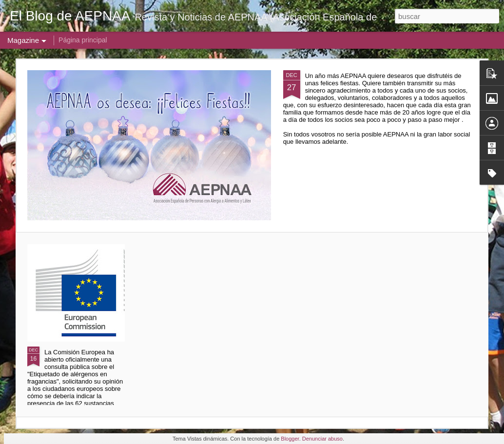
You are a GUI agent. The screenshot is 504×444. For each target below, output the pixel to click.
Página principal (83, 40)
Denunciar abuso (322, 439)
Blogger (290, 439)
